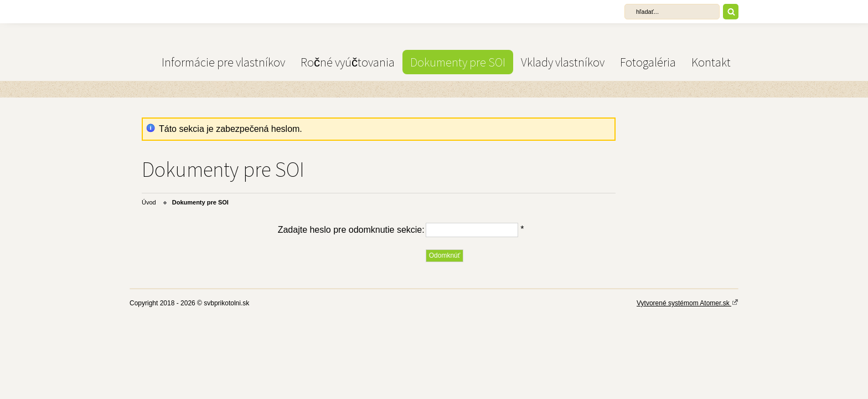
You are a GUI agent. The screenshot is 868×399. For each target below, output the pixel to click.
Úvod (149, 202)
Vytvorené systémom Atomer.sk (688, 303)
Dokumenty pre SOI (458, 62)
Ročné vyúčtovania (348, 62)
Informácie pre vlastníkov (223, 62)
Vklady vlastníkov (563, 62)
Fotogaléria (648, 62)
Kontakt (711, 62)
